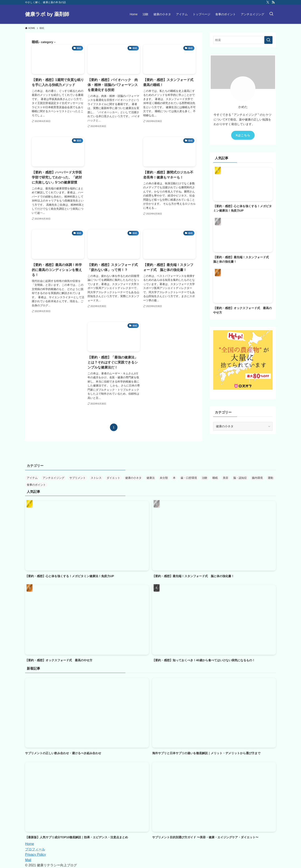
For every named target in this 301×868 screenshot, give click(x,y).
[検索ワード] (243, 40)
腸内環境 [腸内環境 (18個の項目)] (257, 478)
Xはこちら (243, 135)
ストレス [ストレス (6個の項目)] (96, 478)
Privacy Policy (36, 855)
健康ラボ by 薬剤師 (47, 14)
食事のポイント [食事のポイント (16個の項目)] (36, 485)
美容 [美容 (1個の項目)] (226, 478)
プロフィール (35, 849)
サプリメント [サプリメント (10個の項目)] (78, 478)
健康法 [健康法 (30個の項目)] (151, 478)
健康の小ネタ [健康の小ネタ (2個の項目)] (133, 478)
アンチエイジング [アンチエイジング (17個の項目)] (54, 478)
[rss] (273, 2)
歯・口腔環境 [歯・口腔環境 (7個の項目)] (189, 478)
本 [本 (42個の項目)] (174, 478)
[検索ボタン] (271, 14)
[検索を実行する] (268, 40)
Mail (28, 860)
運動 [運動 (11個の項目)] (270, 478)
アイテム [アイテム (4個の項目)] (32, 478)
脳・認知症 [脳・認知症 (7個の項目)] (240, 478)
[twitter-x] (268, 2)
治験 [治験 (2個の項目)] (205, 478)
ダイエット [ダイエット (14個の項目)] (113, 478)
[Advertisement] (114, 162)
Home (30, 844)
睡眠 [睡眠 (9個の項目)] (215, 478)
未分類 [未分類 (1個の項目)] (164, 478)
